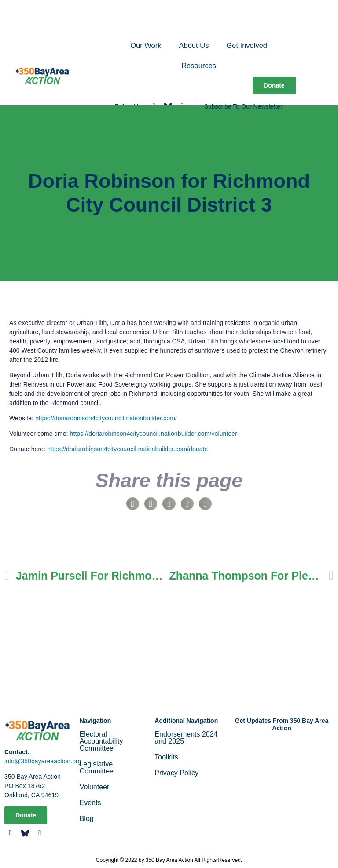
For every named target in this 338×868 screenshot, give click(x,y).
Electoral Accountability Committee (101, 741)
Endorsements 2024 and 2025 (186, 738)
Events (90, 803)
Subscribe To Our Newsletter (243, 106)
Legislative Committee (97, 768)
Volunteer (95, 787)
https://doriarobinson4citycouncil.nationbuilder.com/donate (127, 449)
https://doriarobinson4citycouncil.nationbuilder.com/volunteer (154, 434)
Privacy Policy (176, 773)
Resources (199, 66)
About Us (194, 45)
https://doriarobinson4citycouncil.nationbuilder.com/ (106, 418)
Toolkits (166, 757)
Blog (87, 819)
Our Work (146, 45)
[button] (133, 504)
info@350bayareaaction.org (43, 761)
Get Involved (247, 45)
